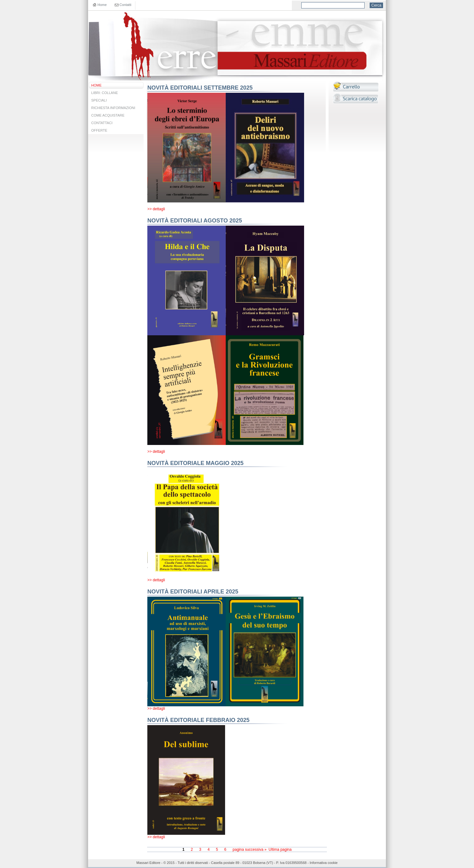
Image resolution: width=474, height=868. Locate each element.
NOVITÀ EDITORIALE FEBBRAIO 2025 (198, 720)
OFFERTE (99, 130)
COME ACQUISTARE (108, 115)
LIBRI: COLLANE (105, 93)
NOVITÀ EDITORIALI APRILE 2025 (193, 592)
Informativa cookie (324, 863)
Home (102, 5)
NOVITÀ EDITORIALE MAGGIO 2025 (195, 463)
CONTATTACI (102, 123)
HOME (96, 85)
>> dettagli (156, 209)
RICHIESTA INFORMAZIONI (113, 108)
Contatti (125, 5)
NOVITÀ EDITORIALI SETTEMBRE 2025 (200, 88)
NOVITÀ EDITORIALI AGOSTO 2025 (195, 221)
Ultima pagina (280, 850)
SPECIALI (99, 100)
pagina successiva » (250, 850)
